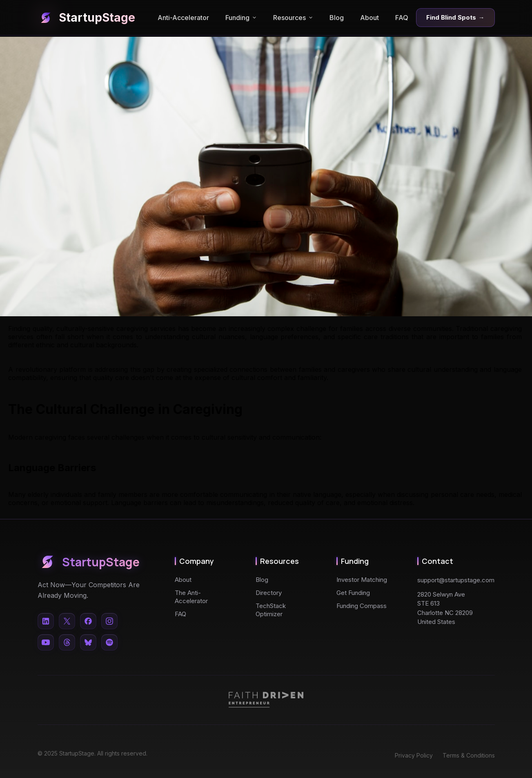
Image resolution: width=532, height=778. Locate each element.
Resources (293, 18)
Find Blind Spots (455, 18)
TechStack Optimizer (271, 610)
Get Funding (353, 593)
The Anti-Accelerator (191, 597)
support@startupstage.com (456, 580)
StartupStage (86, 18)
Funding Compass (362, 606)
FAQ (402, 18)
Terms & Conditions (469, 755)
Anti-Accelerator (183, 18)
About (370, 18)
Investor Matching (362, 580)
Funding (241, 18)
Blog (337, 18)
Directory (269, 593)
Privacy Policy (414, 755)
